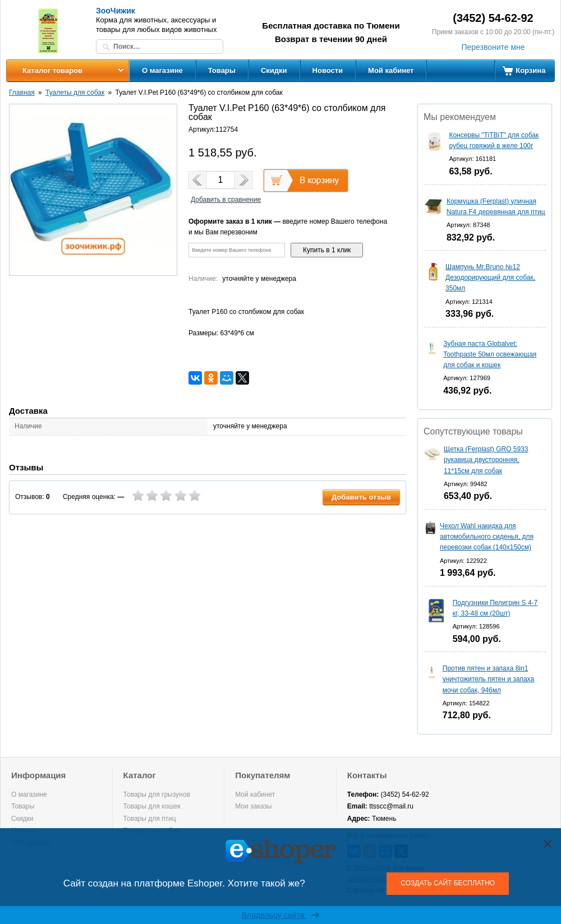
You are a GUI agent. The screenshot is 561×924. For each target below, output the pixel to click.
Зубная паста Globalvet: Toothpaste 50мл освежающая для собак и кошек (490, 354)
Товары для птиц (150, 819)
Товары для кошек (152, 806)
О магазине (162, 70)
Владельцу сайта (281, 915)
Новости (328, 70)
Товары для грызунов (157, 794)
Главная (22, 93)
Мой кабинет (391, 70)
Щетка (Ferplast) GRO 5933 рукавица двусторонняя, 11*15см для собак (486, 460)
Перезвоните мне (493, 47)
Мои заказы (253, 806)
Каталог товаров (52, 70)
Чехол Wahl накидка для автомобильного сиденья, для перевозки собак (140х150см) (487, 537)
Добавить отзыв (361, 497)
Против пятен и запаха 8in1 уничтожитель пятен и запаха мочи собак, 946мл (488, 679)
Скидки (274, 70)
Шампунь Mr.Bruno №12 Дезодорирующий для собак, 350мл (490, 278)
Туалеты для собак (75, 93)
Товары (222, 70)
